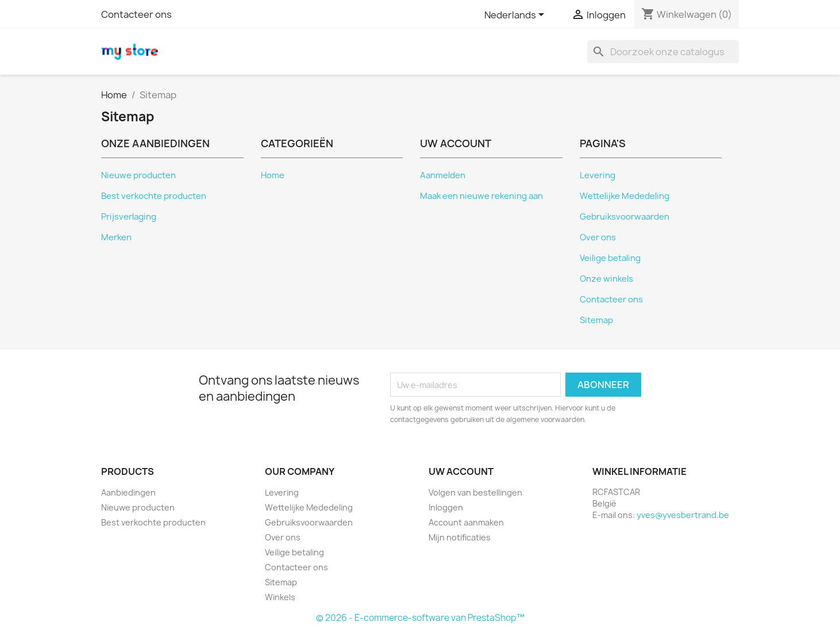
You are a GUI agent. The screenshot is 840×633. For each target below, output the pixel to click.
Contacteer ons (136, 14)
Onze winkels (606, 279)
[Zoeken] (663, 52)
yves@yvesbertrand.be (683, 515)
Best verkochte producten (154, 196)
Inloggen (446, 507)
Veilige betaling (610, 258)
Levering (598, 175)
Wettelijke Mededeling (625, 196)
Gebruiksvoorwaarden (625, 217)
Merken (116, 237)
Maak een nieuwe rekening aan (481, 196)
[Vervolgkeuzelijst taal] (516, 16)
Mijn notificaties (460, 537)
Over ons (598, 237)
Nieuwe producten (138, 175)
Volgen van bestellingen (475, 492)
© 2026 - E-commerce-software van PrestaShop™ (420, 618)
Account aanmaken (466, 522)
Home (273, 175)
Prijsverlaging (129, 217)
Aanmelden (443, 175)
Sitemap (596, 320)
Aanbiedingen (128, 492)
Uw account (461, 471)
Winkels (280, 597)
